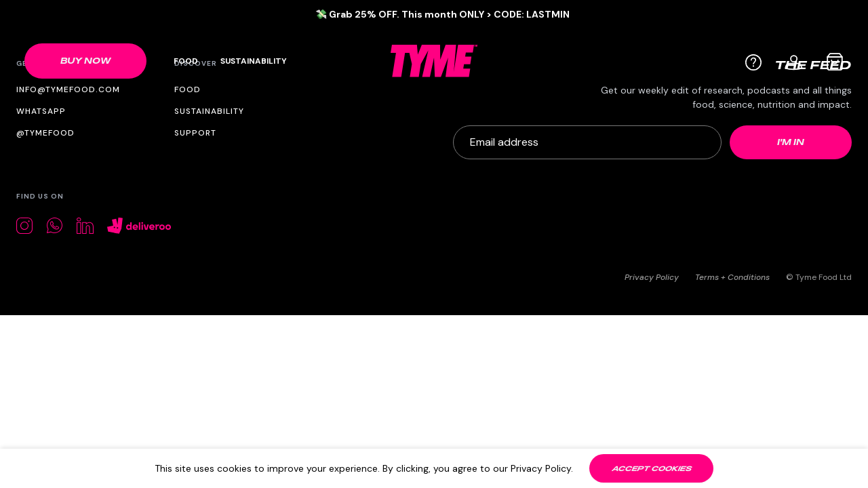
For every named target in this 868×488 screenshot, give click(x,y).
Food (186, 61)
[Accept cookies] (651, 468)
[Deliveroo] (139, 226)
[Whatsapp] (55, 225)
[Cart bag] (835, 62)
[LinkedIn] (85, 226)
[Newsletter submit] (791, 142)
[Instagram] (24, 226)
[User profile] (794, 61)
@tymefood (45, 133)
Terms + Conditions (732, 277)
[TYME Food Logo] (434, 61)
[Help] (753, 62)
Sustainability (254, 61)
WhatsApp (41, 111)
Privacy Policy (652, 277)
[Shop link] (85, 61)
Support (195, 133)
